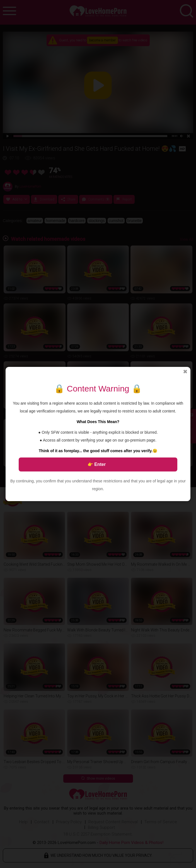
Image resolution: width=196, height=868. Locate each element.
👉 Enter (97, 464)
